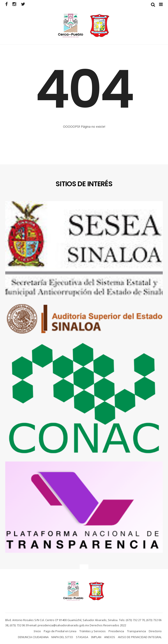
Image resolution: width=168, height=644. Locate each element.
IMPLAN (96, 637)
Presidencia (116, 631)
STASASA (82, 637)
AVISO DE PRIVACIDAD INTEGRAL (140, 637)
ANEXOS (110, 637)
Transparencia (136, 631)
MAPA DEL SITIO (62, 637)
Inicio (37, 631)
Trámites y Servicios (92, 631)
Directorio (155, 631)
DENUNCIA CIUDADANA (33, 637)
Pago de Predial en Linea (60, 631)
